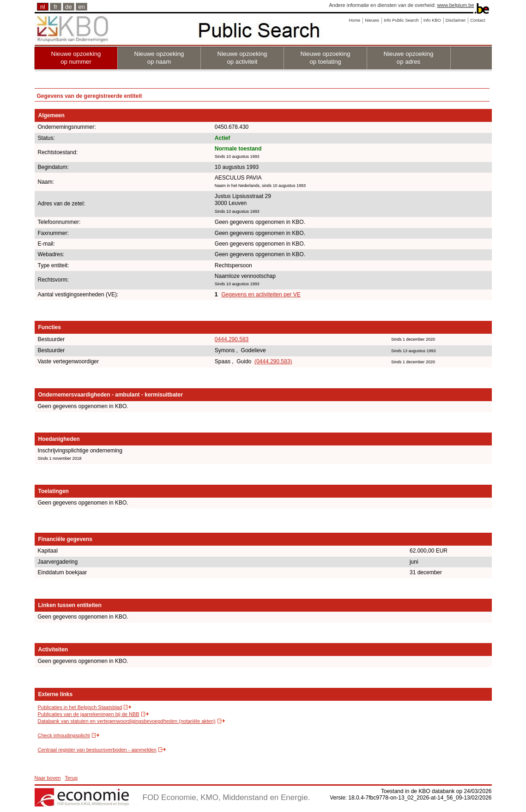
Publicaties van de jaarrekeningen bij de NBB (89, 714)
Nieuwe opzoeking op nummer (76, 58)
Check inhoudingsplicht (64, 735)
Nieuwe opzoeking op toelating (326, 58)
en (82, 7)
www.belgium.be (455, 5)
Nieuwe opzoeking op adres (409, 58)
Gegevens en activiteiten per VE (261, 295)
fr (55, 7)
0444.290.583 (232, 339)
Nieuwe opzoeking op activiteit (242, 58)
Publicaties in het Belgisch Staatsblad (80, 707)
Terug (71, 778)
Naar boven (48, 778)
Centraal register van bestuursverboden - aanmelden (97, 750)
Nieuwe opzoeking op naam (159, 58)
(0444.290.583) (273, 361)
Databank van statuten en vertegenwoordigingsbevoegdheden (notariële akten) (127, 721)
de (69, 7)
